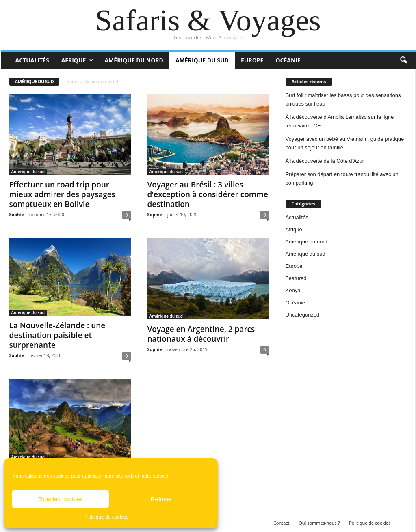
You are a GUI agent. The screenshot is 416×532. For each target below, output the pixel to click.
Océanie (288, 60)
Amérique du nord (134, 60)
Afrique (74, 60)
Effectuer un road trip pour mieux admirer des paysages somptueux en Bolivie (62, 194)
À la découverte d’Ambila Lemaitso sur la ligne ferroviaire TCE (340, 121)
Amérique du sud (202, 60)
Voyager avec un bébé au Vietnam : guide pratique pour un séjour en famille (345, 143)
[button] (403, 60)
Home (72, 82)
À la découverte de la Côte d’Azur (325, 161)
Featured (296, 278)
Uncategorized (303, 315)
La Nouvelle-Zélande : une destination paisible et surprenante (57, 335)
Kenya (293, 290)
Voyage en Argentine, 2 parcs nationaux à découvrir (201, 334)
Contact (282, 523)
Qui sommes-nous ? (319, 523)
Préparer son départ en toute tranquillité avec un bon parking (342, 179)
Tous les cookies (61, 499)
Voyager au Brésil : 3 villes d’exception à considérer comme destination (208, 194)
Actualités (32, 60)
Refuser (161, 499)
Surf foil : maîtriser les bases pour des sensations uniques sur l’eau (343, 99)
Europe (252, 60)
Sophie (17, 214)
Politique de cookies (107, 517)
